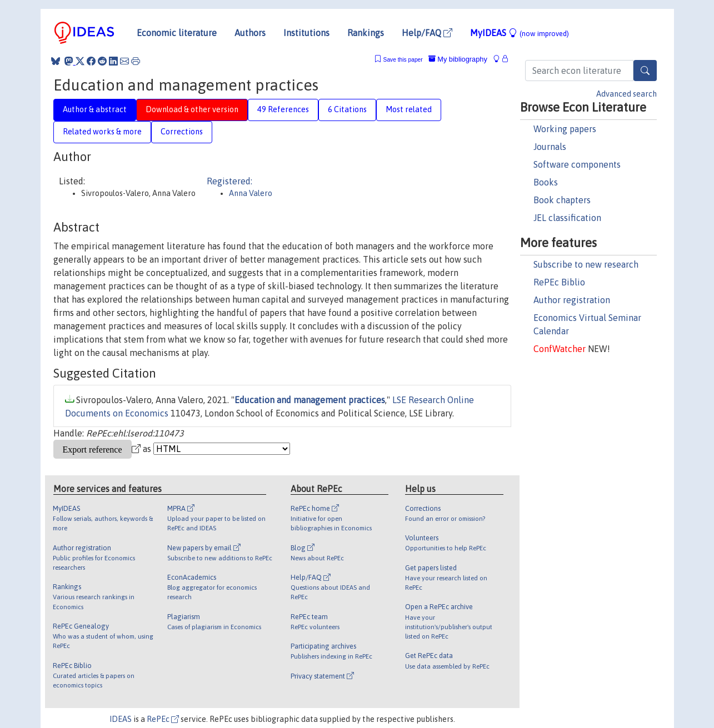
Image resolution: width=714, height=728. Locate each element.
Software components (577, 164)
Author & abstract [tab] (95, 109)
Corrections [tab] (182, 132)
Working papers (565, 129)
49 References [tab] (283, 109)
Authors (250, 33)
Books (546, 182)
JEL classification (567, 218)
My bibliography (458, 59)
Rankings (366, 33)
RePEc (163, 719)
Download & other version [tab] (192, 109)
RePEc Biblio (559, 282)
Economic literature (177, 33)
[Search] (645, 71)
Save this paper (403, 60)
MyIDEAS (520, 33)
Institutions (306, 33)
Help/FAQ (427, 33)
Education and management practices (310, 400)
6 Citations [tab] (347, 109)
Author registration (572, 300)
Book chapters (562, 200)
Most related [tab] (409, 109)
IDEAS (121, 719)
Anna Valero (251, 193)
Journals (550, 147)
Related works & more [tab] (102, 132)
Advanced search (626, 94)
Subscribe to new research (586, 264)
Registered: (229, 181)
